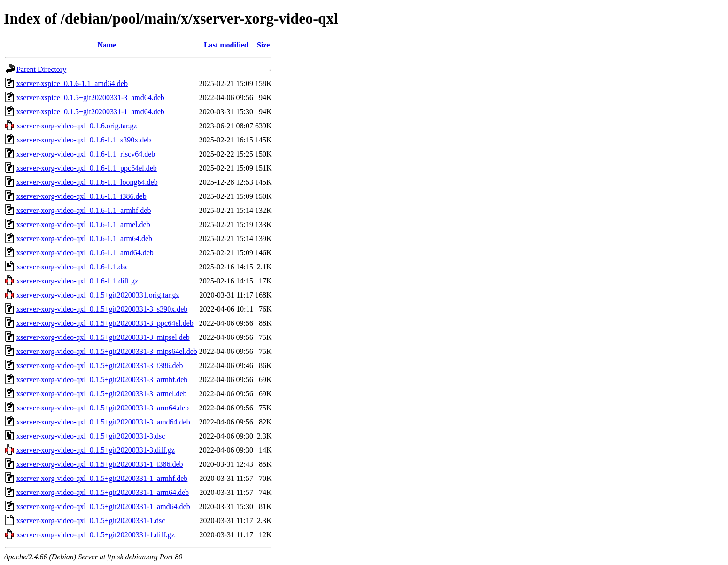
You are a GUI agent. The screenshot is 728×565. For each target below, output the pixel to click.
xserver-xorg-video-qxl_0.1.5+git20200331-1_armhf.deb (102, 478)
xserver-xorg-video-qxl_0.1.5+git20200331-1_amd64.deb (103, 506)
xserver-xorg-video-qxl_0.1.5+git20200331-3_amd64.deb (103, 422)
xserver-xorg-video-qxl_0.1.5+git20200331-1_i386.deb (100, 464)
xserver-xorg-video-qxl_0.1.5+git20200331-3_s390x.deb (102, 309)
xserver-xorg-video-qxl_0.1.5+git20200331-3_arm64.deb (103, 408)
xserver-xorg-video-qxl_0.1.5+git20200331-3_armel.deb (102, 394)
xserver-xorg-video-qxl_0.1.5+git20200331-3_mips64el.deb (107, 351)
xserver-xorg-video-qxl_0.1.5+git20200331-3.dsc (91, 436)
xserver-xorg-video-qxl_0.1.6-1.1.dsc (72, 267)
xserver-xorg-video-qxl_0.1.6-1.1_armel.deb (83, 224)
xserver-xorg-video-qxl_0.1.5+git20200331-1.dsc (91, 521)
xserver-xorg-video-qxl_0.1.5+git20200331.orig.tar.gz (98, 295)
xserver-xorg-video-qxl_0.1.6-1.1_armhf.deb (84, 210)
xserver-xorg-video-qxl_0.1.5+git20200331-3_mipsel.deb (103, 337)
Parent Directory (41, 69)
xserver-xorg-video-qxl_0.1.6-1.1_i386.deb (81, 196)
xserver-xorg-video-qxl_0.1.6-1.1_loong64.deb (87, 182)
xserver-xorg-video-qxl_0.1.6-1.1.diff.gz (77, 281)
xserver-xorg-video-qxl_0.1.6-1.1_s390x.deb (84, 140)
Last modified (226, 45)
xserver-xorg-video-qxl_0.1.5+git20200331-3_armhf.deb (102, 380)
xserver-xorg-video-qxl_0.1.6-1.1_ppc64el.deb (87, 168)
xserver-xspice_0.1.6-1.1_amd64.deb (72, 83)
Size (263, 45)
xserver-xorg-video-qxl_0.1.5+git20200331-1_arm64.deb (103, 492)
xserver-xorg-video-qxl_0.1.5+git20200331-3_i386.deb (100, 365)
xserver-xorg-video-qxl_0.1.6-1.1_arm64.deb (84, 239)
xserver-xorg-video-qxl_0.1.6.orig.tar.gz (77, 126)
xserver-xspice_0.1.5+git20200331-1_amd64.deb (90, 112)
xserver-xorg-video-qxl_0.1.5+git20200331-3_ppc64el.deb (105, 323)
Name (107, 45)
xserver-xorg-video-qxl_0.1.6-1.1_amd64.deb (85, 253)
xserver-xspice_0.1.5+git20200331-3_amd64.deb (90, 98)
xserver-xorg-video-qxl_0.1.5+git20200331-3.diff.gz (96, 450)
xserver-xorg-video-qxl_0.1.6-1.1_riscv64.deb (86, 154)
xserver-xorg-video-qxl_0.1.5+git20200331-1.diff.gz (96, 535)
